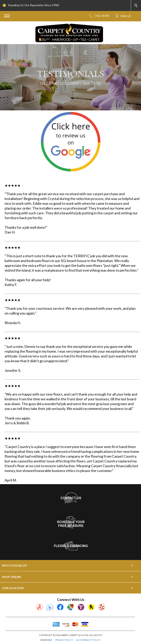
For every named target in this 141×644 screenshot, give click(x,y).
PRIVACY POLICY (64, 640)
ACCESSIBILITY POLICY (88, 640)
